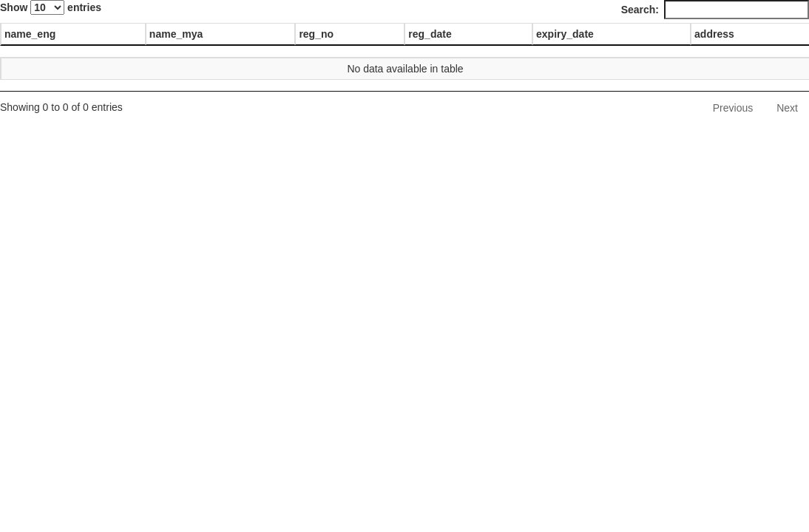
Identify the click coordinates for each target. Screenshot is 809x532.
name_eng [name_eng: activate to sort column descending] (30, 34)
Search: (715, 10)
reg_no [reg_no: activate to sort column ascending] (316, 34)
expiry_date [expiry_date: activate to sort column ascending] (565, 34)
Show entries (51, 7)
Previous (733, 108)
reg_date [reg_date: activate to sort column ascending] (430, 34)
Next (787, 108)
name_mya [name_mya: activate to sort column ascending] (176, 34)
